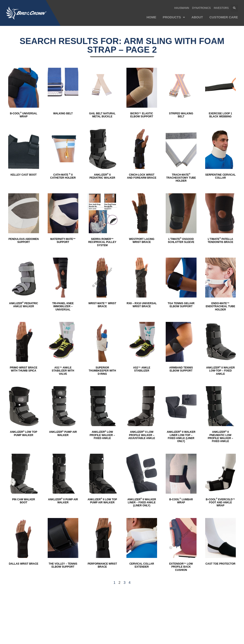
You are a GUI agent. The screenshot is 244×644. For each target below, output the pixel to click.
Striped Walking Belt (181, 115)
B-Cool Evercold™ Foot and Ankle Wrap (220, 503)
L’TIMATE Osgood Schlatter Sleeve (181, 241)
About (197, 17)
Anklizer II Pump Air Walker (63, 501)
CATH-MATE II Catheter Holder (63, 176)
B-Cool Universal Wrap (24, 115)
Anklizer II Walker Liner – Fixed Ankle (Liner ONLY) (142, 503)
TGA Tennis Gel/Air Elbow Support (181, 305)
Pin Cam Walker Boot (24, 501)
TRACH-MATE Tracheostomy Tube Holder (181, 178)
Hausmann (182, 8)
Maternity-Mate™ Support (63, 241)
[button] (234, 8)
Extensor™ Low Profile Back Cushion (181, 567)
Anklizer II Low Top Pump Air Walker (102, 501)
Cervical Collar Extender (142, 565)
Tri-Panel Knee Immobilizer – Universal (63, 306)
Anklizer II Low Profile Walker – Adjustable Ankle (142, 435)
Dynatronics (201, 8)
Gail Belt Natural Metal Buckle (102, 115)
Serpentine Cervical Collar (220, 176)
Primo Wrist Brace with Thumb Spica (24, 369)
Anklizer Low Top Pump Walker (24, 433)
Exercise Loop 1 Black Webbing (220, 115)
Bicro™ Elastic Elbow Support (142, 115)
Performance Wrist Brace (102, 565)
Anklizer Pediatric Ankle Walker (24, 305)
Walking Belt (63, 113)
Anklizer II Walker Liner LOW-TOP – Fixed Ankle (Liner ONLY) (181, 437)
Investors (221, 8)
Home (151, 17)
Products (174, 17)
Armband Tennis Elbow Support (181, 369)
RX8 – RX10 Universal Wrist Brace (142, 305)
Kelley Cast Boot (24, 175)
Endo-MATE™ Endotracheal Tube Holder (220, 306)
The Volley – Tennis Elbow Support (63, 565)
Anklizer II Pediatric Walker (102, 176)
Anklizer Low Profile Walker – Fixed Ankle (102, 435)
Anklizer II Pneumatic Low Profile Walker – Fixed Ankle (220, 437)
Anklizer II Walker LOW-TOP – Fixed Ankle (220, 371)
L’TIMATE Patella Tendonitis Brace (220, 241)
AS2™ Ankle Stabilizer (142, 369)
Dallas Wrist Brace (24, 564)
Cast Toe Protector (220, 564)
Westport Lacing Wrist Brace (142, 241)
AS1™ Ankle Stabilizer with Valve (63, 371)
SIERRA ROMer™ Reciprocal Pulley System (102, 242)
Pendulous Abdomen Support (24, 241)
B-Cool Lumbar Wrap (181, 501)
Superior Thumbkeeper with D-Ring (102, 371)
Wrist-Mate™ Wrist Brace (102, 305)
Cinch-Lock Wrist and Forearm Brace (142, 176)
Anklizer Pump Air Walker (63, 433)
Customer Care (224, 17)
